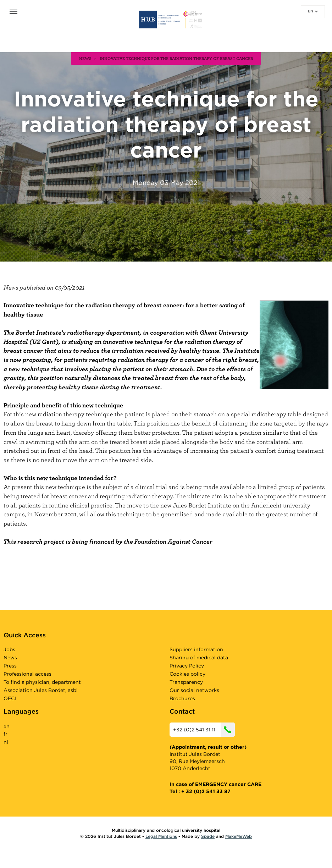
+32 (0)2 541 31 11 (204, 730)
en (313, 11)
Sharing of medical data (199, 658)
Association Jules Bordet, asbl (41, 690)
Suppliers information (196, 649)
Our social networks (194, 690)
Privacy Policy (187, 666)
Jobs (9, 649)
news (85, 58)
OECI (10, 698)
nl (6, 742)
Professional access (27, 674)
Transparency (186, 682)
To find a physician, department (42, 682)
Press (10, 666)
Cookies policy (187, 674)
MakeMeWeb (239, 836)
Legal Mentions (161, 836)
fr (5, 734)
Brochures (182, 698)
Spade (208, 836)
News (10, 658)
